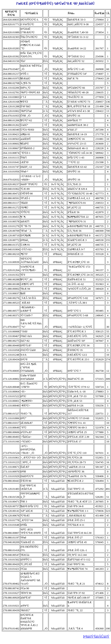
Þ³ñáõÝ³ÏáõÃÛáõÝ (96, 636)
